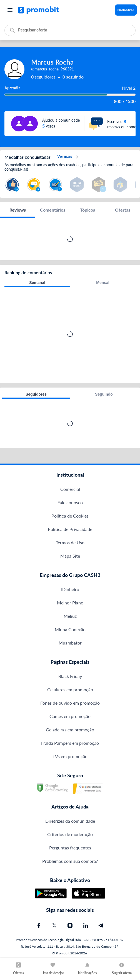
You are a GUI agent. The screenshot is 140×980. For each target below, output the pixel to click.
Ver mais (68, 157)
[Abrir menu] (10, 10)
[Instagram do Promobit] (70, 925)
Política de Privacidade (70, 529)
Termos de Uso (70, 542)
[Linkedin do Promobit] (86, 925)
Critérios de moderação (70, 834)
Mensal (103, 283)
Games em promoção (70, 716)
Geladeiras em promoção (70, 730)
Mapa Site (70, 556)
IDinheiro (70, 589)
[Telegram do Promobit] (101, 925)
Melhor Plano (70, 603)
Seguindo (104, 394)
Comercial (70, 489)
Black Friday (70, 676)
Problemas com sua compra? (70, 861)
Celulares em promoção (70, 689)
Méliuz (70, 616)
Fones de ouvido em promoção (70, 703)
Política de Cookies (70, 516)
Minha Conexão (70, 629)
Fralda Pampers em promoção (70, 743)
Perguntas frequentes (70, 848)
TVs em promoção (70, 756)
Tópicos (87, 210)
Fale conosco (70, 502)
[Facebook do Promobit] (39, 925)
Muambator (70, 643)
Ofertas (123, 210)
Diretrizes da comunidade (70, 821)
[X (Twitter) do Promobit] (54, 925)
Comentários (53, 210)
